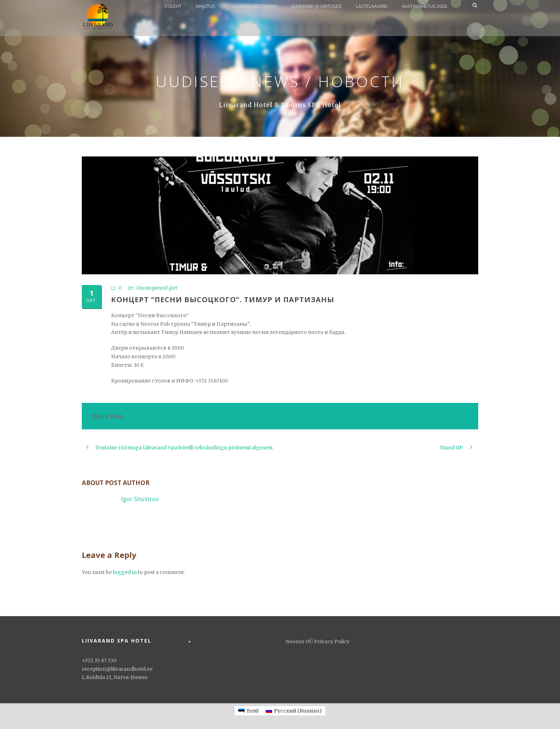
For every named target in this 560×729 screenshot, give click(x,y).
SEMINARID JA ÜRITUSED (316, 6)
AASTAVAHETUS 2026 (424, 6)
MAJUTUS (206, 6)
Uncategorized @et (157, 288)
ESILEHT (173, 6)
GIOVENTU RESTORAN (253, 6)
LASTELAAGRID (372, 6)
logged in (125, 572)
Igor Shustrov (140, 499)
